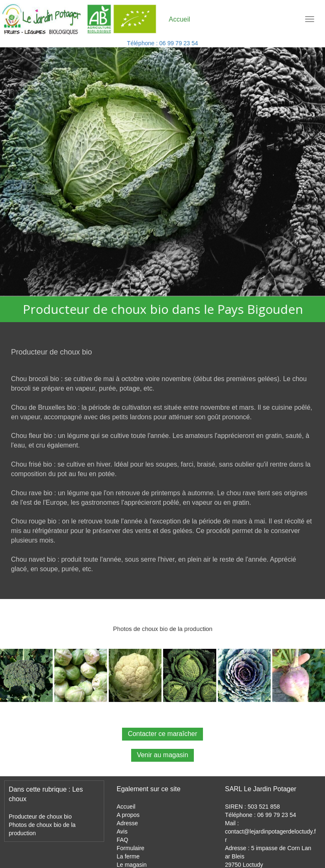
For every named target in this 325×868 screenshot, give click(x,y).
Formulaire (131, 848)
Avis (122, 831)
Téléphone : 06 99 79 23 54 (162, 43)
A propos (128, 815)
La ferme (128, 856)
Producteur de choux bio (40, 817)
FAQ (122, 840)
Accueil (126, 807)
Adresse (127, 823)
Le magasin (132, 865)
